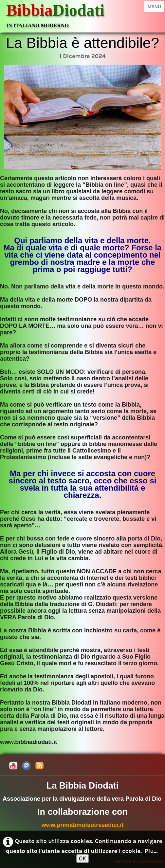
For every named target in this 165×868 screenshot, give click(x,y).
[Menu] (154, 7)
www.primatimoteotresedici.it (82, 825)
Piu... (151, 851)
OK (83, 858)
